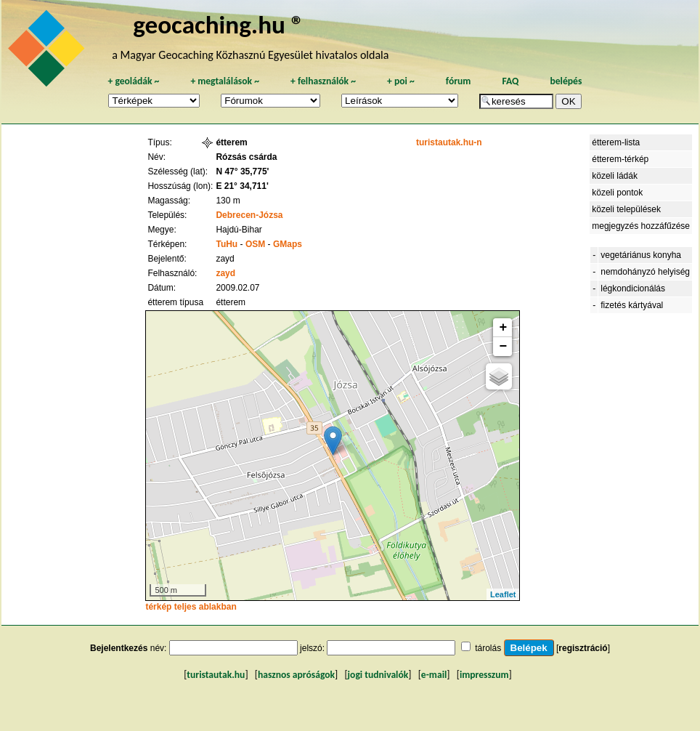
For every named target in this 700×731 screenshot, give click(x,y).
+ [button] (504, 328)
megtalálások (225, 81)
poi (401, 81)
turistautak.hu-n (449, 142)
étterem (231, 142)
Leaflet (503, 594)
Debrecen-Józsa (249, 215)
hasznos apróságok (296, 675)
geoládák (133, 81)
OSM (255, 244)
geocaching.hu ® (219, 24)
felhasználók (323, 81)
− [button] (504, 347)
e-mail (434, 675)
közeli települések (626, 209)
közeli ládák (615, 176)
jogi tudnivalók (378, 675)
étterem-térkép (620, 159)
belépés (566, 81)
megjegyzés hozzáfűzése (641, 226)
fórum (459, 81)
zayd (225, 273)
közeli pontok (617, 193)
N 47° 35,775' (242, 171)
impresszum (484, 675)
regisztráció (583, 648)
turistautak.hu (216, 675)
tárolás (488, 648)
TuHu (227, 244)
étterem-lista (616, 142)
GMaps (288, 244)
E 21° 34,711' (242, 186)
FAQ (510, 81)
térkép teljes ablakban (191, 607)
